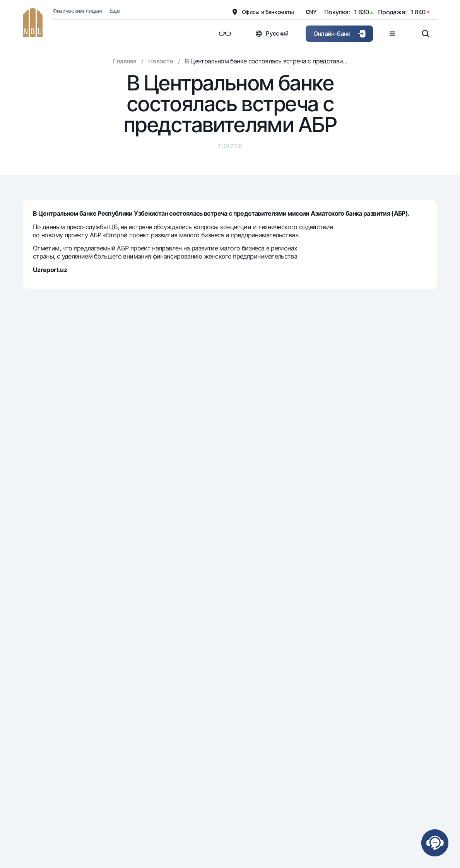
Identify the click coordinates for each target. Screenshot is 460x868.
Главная (125, 61)
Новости (161, 61)
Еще (115, 11)
